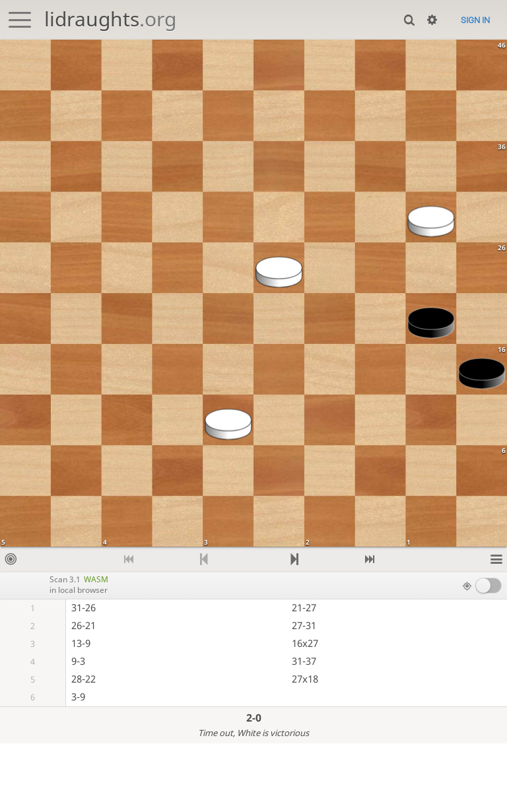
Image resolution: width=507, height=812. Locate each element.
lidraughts (110, 19)
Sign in (475, 20)
